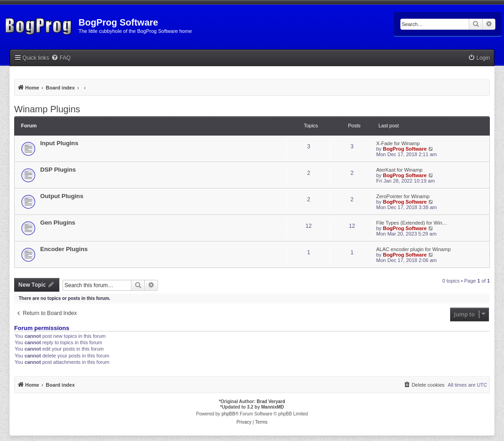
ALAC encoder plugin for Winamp (413, 249)
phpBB (228, 414)
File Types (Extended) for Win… (412, 223)
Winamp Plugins (47, 109)
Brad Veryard (271, 402)
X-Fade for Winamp (398, 143)
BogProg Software (405, 149)
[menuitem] (61, 58)
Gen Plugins (58, 223)
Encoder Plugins (64, 249)
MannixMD (273, 407)
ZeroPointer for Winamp (403, 196)
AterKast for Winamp (399, 170)
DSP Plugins (58, 170)
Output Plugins (62, 196)
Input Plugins (59, 143)
